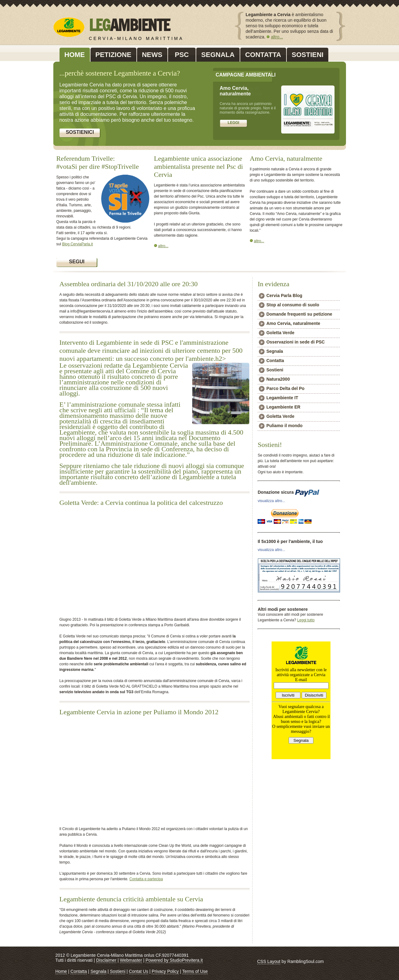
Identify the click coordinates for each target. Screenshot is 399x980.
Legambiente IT (282, 398)
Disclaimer (106, 960)
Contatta (275, 361)
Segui (77, 262)
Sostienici (80, 132)
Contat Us (139, 971)
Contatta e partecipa (146, 879)
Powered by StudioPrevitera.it (174, 960)
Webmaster (131, 960)
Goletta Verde (280, 333)
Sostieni (275, 370)
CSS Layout (269, 961)
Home (61, 971)
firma (233, 124)
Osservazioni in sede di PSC (295, 342)
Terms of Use (195, 971)
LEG (129, 25)
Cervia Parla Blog (284, 295)
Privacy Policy (165, 971)
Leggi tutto (306, 620)
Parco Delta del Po (285, 388)
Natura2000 (278, 379)
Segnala (275, 351)
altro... (277, 37)
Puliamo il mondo (284, 426)
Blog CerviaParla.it (77, 244)
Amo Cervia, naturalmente (293, 323)
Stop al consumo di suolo (293, 305)
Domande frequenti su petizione (299, 314)
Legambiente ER (283, 407)
